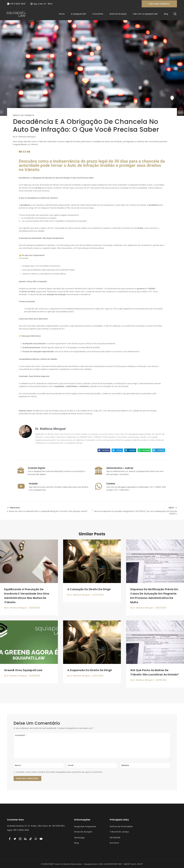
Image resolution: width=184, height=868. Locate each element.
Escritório (114, 843)
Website (125, 766)
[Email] (92, 766)
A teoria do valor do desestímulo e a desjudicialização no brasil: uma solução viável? (49, 510)
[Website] (145, 766)
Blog (166, 14)
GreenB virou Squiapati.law (23, 671)
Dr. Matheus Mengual (26, 137)
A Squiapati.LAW (78, 14)
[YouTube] (41, 839)
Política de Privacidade (121, 826)
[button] (104, 450)
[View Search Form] (175, 14)
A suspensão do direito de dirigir (90, 671)
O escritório (98, 14)
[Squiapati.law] (16, 14)
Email (71, 766)
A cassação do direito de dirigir (89, 590)
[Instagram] (20, 839)
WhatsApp (79, 838)
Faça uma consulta (159, 4)
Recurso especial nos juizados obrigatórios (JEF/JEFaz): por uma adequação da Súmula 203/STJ (135, 511)
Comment (21, 736)
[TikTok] (31, 839)
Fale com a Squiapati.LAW (145, 14)
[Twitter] (15, 839)
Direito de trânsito (24, 115)
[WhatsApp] (36, 839)
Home (62, 14)
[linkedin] (25, 839)
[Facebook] (10, 839)
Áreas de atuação (118, 14)
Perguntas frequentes (85, 826)
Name (18, 766)
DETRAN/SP (115, 838)
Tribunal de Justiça (119, 832)
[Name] (39, 766)
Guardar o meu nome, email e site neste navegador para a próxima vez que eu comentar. (59, 773)
